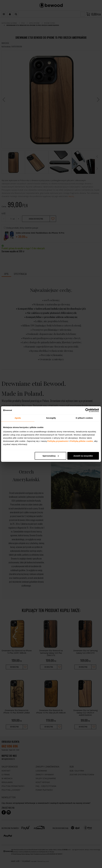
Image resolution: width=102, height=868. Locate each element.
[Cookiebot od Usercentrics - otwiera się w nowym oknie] (87, 410)
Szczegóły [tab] (51, 418)
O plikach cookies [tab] (84, 418)
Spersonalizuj (51, 456)
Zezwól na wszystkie (83, 456)
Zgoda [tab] (18, 418)
